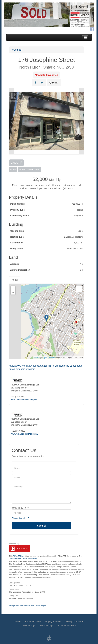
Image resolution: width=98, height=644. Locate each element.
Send (41, 526)
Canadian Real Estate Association (23, 559)
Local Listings (47, 625)
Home (17, 621)
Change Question (20, 518)
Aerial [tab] (15, 280)
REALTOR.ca (19, 556)
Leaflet (37, 358)
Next (81, 121)
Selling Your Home (74, 621)
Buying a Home (53, 621)
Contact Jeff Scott (67, 625)
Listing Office (14, 596)
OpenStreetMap (49, 358)
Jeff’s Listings (29, 625)
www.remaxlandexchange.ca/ (24, 400)
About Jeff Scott (33, 621)
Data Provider (15, 589)
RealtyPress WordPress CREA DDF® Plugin (27, 606)
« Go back (17, 50)
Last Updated (14, 583)
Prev (12, 121)
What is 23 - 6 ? (20, 508)
